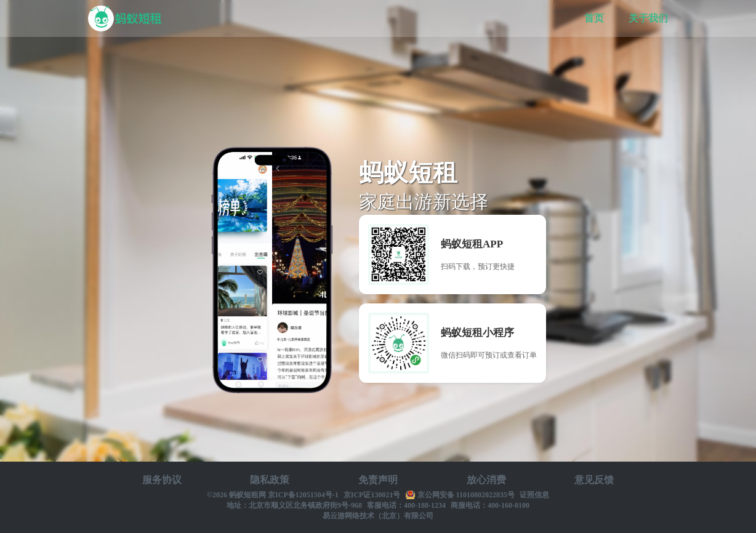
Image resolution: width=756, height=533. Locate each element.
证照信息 (534, 495)
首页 (594, 18)
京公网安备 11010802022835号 (466, 495)
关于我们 (648, 18)
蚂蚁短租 (125, 18)
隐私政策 (270, 480)
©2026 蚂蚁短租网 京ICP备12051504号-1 (273, 495)
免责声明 (378, 480)
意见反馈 (594, 480)
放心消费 (486, 480)
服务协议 (162, 480)
